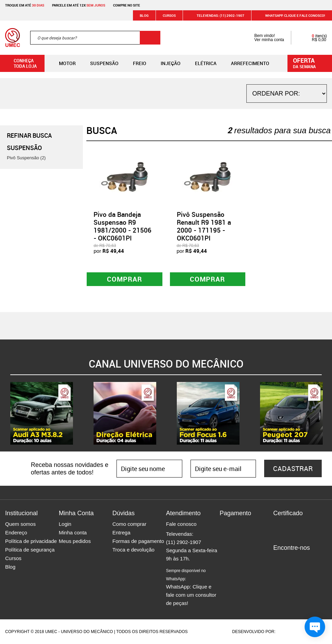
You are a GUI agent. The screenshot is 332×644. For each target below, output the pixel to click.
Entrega (121, 532)
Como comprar (129, 524)
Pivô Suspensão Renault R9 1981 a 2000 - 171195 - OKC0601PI (204, 226)
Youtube (314, 559)
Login (65, 524)
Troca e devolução (133, 550)
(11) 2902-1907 (183, 542)
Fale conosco (181, 524)
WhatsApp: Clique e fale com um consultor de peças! (191, 587)
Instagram (290, 559)
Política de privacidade (31, 541)
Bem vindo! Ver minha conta (262, 38)
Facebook (278, 559)
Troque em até (25, 5)
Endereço (16, 532)
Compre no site (127, 5)
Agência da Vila (288, 632)
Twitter (302, 559)
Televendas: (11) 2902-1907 (216, 15)
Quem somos (20, 524)
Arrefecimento (245, 63)
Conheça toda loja (20, 63)
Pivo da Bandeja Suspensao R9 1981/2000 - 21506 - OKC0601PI (122, 226)
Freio (134, 63)
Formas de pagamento (138, 541)
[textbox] (95, 38)
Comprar (125, 279)
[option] (42, 413)
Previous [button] (5, 413)
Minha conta (73, 532)
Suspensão (99, 63)
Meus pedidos (75, 541)
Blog (144, 15)
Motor (62, 63)
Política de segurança (30, 550)
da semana (311, 63)
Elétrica (200, 63)
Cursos (169, 15)
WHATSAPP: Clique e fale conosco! (291, 15)
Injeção (165, 63)
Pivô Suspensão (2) (26, 158)
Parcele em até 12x (79, 5)
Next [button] (327, 413)
